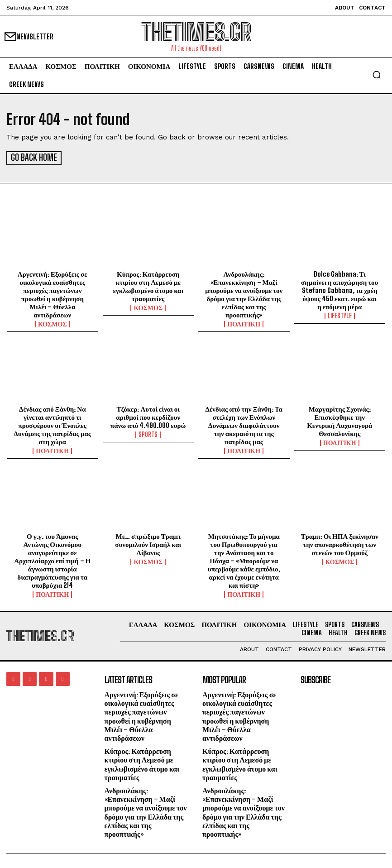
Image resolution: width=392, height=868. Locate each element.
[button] (377, 75)
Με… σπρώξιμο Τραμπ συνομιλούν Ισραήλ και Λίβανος (148, 543)
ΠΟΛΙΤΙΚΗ (244, 323)
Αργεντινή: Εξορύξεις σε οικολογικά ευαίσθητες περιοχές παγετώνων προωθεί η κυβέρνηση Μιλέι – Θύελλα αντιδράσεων (53, 293)
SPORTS (148, 434)
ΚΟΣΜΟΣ (53, 323)
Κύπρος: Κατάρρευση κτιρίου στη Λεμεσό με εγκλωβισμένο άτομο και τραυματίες (148, 285)
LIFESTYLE (340, 315)
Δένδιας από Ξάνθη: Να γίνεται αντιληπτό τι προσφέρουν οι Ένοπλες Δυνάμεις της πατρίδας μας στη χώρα (52, 424)
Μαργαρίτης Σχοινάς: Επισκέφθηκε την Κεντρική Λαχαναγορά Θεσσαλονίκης (339, 420)
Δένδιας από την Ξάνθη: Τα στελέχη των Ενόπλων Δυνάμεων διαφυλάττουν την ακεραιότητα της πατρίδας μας (244, 424)
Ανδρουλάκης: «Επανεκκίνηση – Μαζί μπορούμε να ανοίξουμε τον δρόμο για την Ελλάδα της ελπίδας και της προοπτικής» (244, 293)
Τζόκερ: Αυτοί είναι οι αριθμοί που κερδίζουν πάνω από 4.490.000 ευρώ (148, 416)
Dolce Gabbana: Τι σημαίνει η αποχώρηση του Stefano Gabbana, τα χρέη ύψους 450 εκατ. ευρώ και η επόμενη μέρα (339, 289)
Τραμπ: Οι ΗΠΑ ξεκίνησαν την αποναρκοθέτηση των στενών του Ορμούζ (340, 543)
